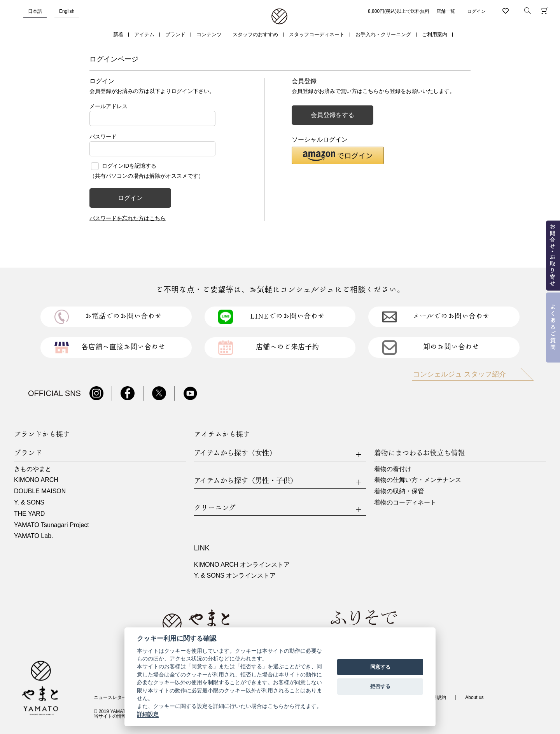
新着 (118, 34)
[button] (338, 155)
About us (474, 697)
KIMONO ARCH (36, 480)
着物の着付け (393, 469)
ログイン (476, 11)
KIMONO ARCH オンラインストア (242, 565)
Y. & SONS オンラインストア (235, 575)
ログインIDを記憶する (129, 166)
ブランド (175, 34)
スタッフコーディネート (317, 34)
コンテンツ (209, 34)
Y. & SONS (29, 502)
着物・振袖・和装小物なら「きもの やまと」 (279, 17)
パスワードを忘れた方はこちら (128, 218)
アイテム (144, 34)
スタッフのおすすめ (255, 34)
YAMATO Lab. (33, 536)
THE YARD (29, 514)
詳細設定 (148, 714)
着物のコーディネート (405, 502)
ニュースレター (110, 697)
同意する (380, 667)
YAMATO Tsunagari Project (52, 525)
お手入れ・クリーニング (383, 34)
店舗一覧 (446, 11)
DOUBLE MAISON (40, 491)
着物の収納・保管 (399, 491)
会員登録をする (332, 115)
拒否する (380, 686)
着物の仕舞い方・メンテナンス (418, 480)
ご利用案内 (435, 34)
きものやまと (33, 469)
